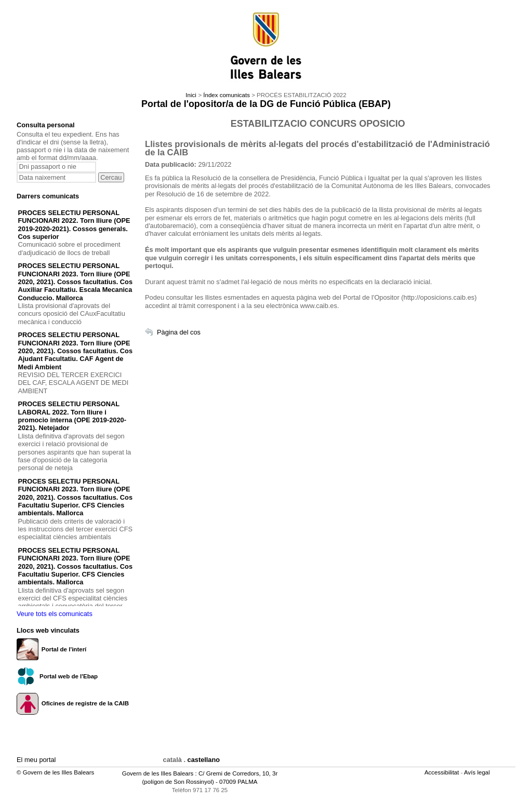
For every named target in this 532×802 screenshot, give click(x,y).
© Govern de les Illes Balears (55, 772)
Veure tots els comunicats (55, 614)
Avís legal (478, 772)
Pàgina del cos (179, 332)
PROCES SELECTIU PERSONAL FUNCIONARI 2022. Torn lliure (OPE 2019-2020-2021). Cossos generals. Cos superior (74, 225)
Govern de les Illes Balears (158, 773)
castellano (204, 760)
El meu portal (36, 760)
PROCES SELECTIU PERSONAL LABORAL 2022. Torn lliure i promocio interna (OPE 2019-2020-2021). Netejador (72, 416)
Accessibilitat (443, 772)
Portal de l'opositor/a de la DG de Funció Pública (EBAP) (266, 104)
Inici (191, 95)
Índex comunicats (227, 95)
